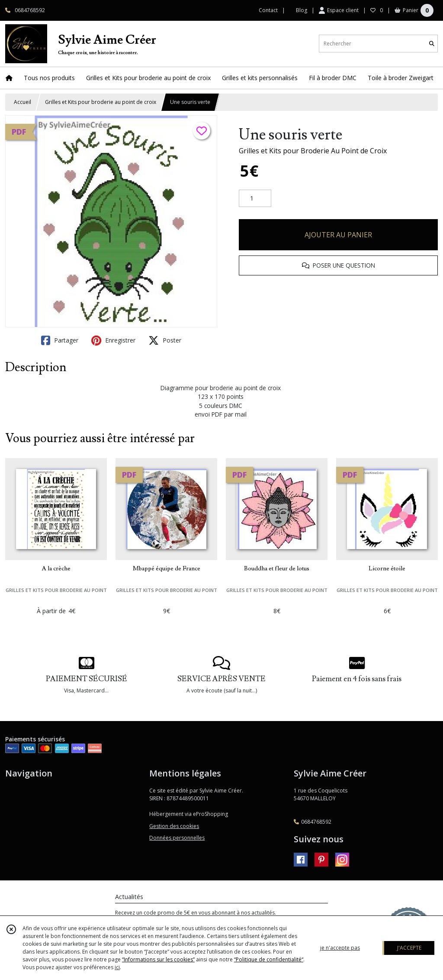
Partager (60, 340)
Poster (165, 340)
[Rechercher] (432, 44)
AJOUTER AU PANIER (338, 235)
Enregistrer (113, 340)
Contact (268, 10)
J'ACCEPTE (409, 948)
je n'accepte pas (340, 948)
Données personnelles (177, 838)
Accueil (22, 102)
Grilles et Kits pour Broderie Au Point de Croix (313, 151)
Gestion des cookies (174, 826)
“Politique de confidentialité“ (269, 959)
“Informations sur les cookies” (158, 959)
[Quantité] (255, 198)
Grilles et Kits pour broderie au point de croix (101, 102)
